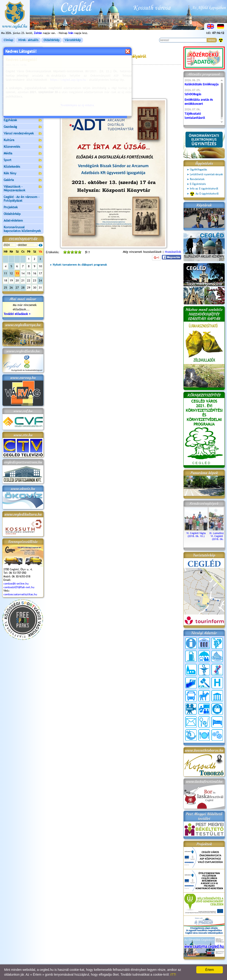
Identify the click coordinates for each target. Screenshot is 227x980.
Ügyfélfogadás (198, 170)
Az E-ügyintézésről (204, 194)
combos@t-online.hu (16, 584)
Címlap (8, 40)
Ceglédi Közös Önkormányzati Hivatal (23, 72)
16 (35, 273)
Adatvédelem (13, 220)
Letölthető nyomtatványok (206, 174)
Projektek (23, 207)
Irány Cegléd (13, 107)
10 (40, 266)
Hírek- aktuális (28, 40)
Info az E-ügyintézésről (204, 189)
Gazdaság (23, 127)
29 (29, 288)
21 (23, 280)
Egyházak (23, 120)
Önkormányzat (23, 63)
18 (6, 280)
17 (40, 273)
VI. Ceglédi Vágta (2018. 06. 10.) (196, 533)
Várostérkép (73, 40)
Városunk (23, 57)
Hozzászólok (173, 252)
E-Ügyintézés (198, 184)
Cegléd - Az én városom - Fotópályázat (22, 199)
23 (35, 280)
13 (17, 273)
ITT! (173, 974)
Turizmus (23, 100)
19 (11, 280)
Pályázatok (11, 87)
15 (29, 273)
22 (29, 280)
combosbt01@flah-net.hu (19, 587)
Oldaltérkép (51, 40)
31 (40, 288)
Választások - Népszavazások (23, 188)
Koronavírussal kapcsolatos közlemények (22, 229)
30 (35, 288)
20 (17, 280)
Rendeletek (197, 179)
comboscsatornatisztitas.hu (20, 594)
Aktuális (23, 94)
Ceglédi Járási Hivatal (19, 80)
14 (23, 273)
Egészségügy (23, 114)
